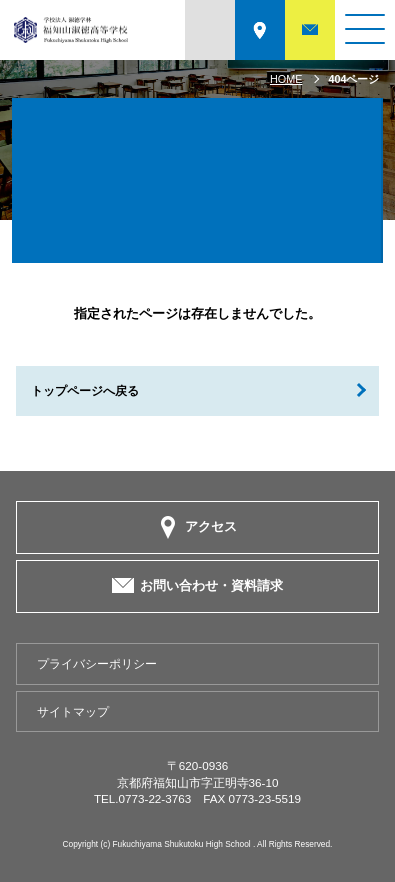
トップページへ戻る (85, 390)
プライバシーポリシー (97, 663)
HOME (286, 79)
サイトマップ (73, 711)
